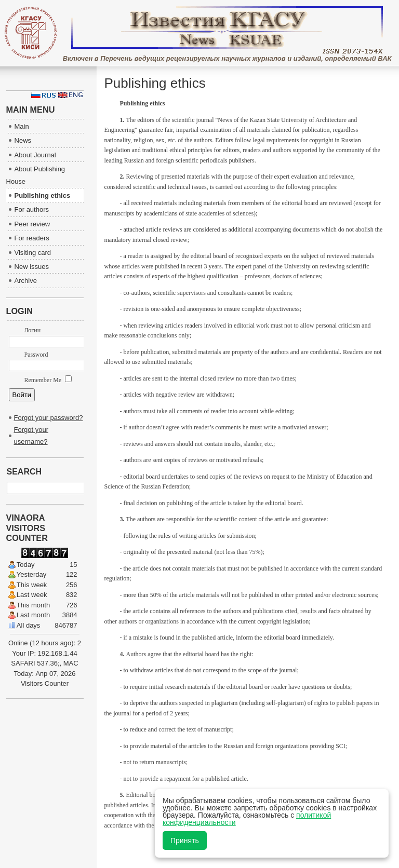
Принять (185, 840)
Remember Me (48, 380)
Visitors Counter (45, 683)
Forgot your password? (49, 418)
